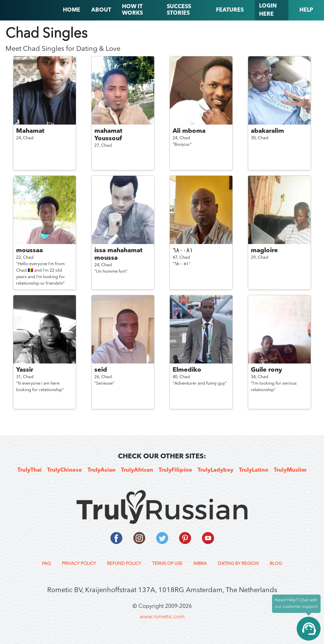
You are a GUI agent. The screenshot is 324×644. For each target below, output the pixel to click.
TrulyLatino (254, 470)
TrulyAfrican (137, 470)
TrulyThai (30, 470)
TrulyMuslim (290, 470)
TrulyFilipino (175, 470)
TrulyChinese (65, 470)
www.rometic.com (162, 617)
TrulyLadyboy (215, 470)
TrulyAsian (102, 470)
